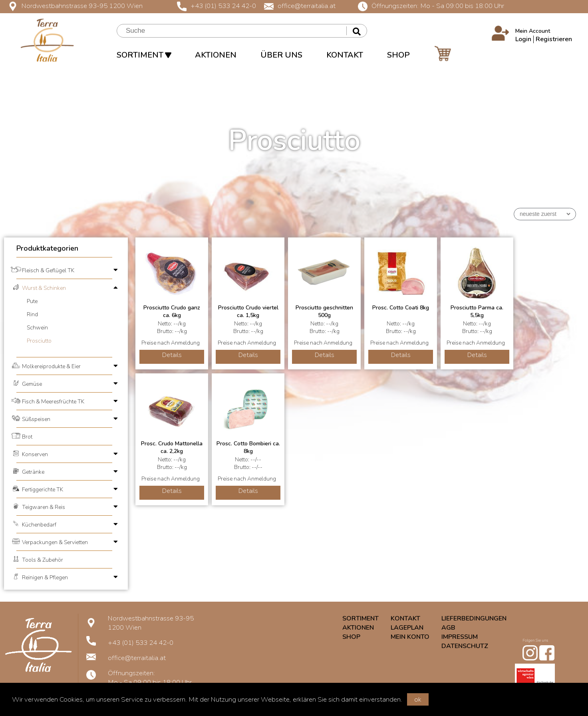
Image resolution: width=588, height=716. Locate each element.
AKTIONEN (216, 55)
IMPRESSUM (460, 637)
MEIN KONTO (410, 637)
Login (523, 39)
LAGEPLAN (407, 628)
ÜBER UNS (281, 55)
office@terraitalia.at (300, 6)
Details (172, 355)
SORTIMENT (144, 55)
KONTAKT (345, 55)
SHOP (398, 55)
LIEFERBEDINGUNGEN (474, 618)
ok (418, 699)
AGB (448, 628)
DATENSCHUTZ (465, 646)
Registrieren (554, 39)
